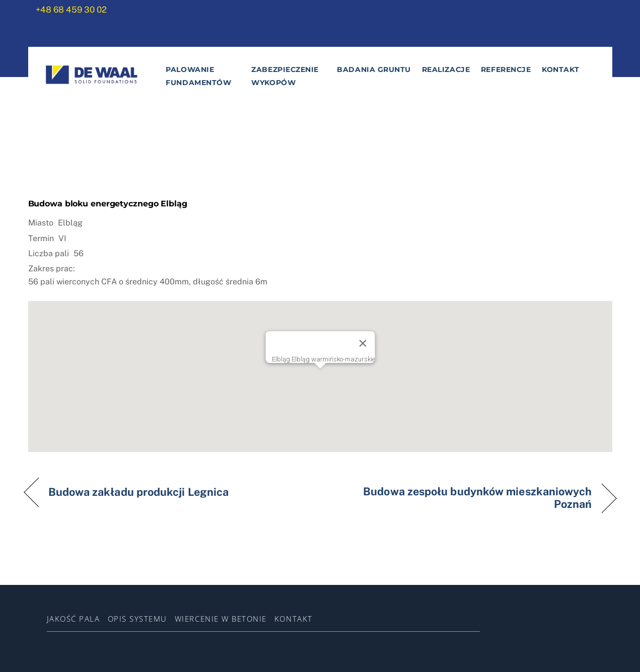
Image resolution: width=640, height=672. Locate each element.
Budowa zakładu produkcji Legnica (139, 492)
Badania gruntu (374, 69)
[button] (320, 367)
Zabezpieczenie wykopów (285, 76)
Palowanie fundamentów (198, 76)
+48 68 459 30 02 (71, 10)
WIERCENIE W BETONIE (221, 619)
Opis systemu (137, 619)
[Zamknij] (363, 337)
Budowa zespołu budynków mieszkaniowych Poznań (465, 498)
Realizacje (446, 69)
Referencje (506, 69)
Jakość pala (74, 619)
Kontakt (561, 69)
